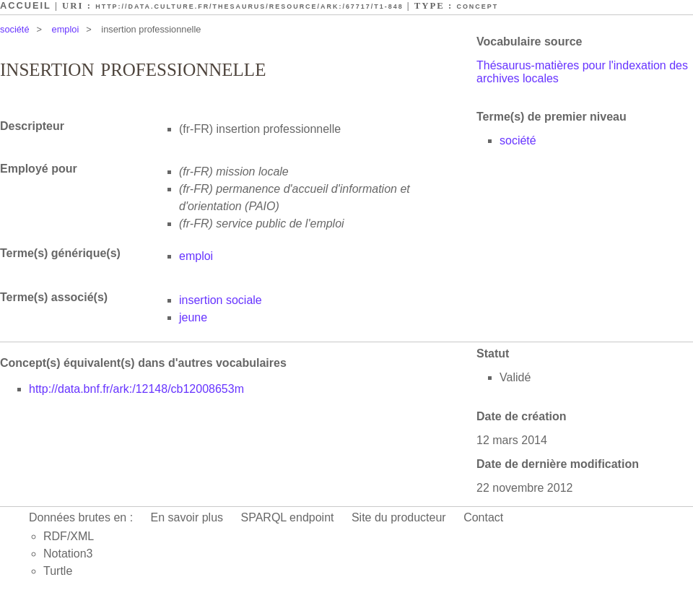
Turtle (58, 571)
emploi (66, 29)
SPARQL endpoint (288, 517)
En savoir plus (187, 517)
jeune (193, 317)
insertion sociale (221, 300)
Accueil (26, 5)
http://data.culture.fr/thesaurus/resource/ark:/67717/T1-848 (249, 6)
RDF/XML (69, 536)
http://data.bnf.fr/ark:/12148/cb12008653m (136, 389)
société (15, 29)
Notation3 (68, 554)
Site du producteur (399, 517)
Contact (483, 517)
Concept (477, 6)
